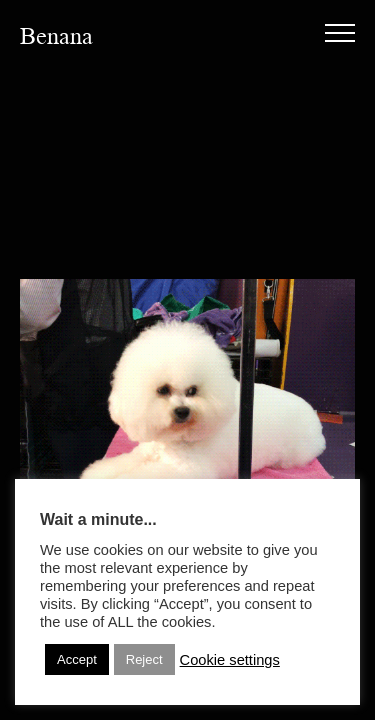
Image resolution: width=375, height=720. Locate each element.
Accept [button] (77, 659)
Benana (56, 36)
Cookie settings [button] (230, 660)
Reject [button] (144, 659)
